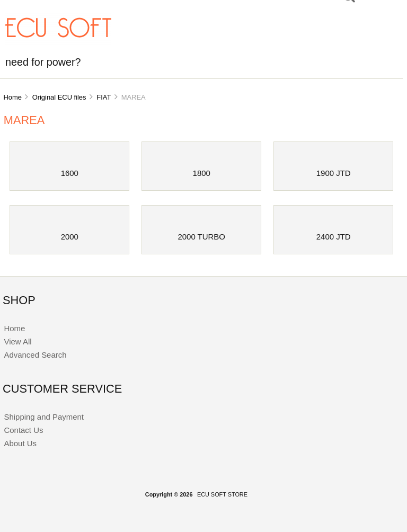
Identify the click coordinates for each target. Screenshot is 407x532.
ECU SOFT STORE (222, 494)
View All (17, 342)
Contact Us (23, 430)
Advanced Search (35, 355)
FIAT (104, 97)
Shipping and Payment (43, 417)
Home (12, 97)
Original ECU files (59, 97)
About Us (20, 443)
